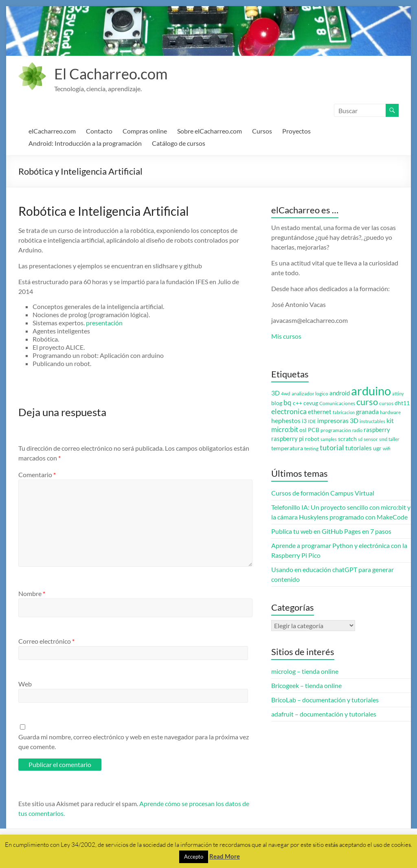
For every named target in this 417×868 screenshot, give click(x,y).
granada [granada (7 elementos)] (367, 411)
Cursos (262, 131)
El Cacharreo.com (111, 74)
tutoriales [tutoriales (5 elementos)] (359, 448)
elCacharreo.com (52, 131)
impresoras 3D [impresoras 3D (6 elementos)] (338, 421)
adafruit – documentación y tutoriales (324, 714)
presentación (104, 323)
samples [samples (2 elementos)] (329, 439)
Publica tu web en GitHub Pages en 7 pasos (331, 531)
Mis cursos (286, 336)
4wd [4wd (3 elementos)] (286, 393)
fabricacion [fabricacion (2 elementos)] (344, 412)
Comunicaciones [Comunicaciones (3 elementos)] (337, 403)
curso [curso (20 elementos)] (367, 402)
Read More (225, 856)
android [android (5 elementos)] (340, 393)
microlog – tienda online (305, 671)
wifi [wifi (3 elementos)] (387, 448)
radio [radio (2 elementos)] (357, 430)
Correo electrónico (46, 641)
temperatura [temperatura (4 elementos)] (287, 448)
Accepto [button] (194, 857)
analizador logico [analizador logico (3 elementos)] (310, 393)
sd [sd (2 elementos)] (360, 439)
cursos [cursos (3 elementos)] (386, 403)
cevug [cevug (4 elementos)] (311, 403)
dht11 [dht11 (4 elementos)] (402, 403)
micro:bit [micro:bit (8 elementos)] (285, 429)
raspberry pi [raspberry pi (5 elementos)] (288, 439)
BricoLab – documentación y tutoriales (325, 700)
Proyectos (296, 131)
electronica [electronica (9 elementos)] (289, 411)
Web (25, 684)
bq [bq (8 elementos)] (288, 402)
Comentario (37, 475)
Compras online (145, 131)
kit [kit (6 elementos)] (390, 421)
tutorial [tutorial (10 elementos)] (332, 447)
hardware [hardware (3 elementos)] (390, 412)
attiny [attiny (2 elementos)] (398, 393)
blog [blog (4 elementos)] (277, 403)
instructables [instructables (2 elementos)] (372, 421)
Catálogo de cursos (179, 143)
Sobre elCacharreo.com (210, 131)
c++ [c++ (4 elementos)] (297, 403)
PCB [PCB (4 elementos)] (314, 430)
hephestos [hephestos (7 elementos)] (286, 420)
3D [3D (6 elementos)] (275, 393)
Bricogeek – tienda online (306, 685)
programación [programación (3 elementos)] (336, 430)
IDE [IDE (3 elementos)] (312, 421)
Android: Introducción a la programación (85, 143)
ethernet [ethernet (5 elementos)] (320, 412)
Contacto (99, 131)
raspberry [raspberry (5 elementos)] (377, 430)
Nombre (32, 593)
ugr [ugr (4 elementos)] (377, 448)
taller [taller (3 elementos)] (394, 439)
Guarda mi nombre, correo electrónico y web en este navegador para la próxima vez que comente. (134, 742)
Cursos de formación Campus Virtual (323, 493)
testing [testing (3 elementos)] (311, 448)
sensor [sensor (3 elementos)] (371, 439)
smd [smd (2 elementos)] (383, 439)
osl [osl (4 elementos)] (303, 430)
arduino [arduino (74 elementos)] (371, 391)
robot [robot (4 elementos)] (312, 439)
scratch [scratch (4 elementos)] (347, 439)
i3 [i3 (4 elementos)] (304, 421)
